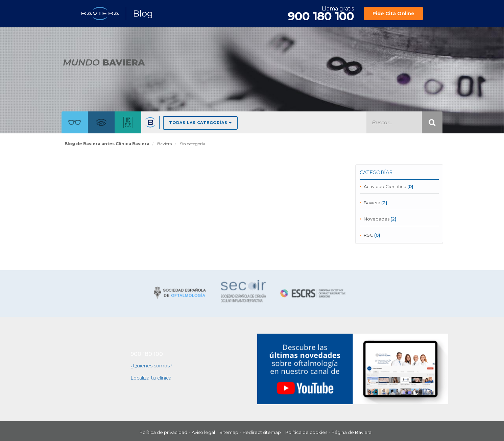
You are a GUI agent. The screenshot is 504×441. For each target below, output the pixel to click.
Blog (143, 14)
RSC (368, 235)
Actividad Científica (385, 186)
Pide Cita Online (393, 14)
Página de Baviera (352, 432)
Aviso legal (203, 432)
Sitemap (229, 432)
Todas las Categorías (200, 123)
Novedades (377, 219)
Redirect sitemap (262, 432)
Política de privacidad (163, 432)
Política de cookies (306, 432)
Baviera (372, 203)
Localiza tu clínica (151, 378)
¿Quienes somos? (151, 366)
